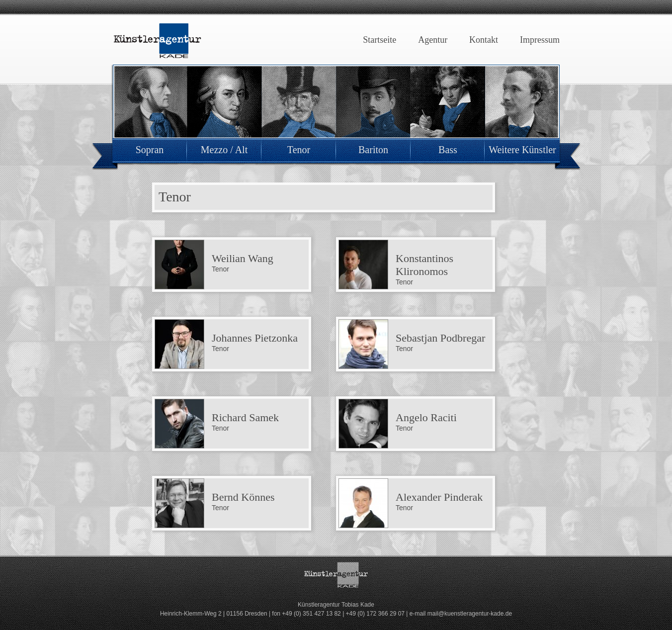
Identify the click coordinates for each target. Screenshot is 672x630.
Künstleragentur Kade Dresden (157, 41)
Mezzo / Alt (224, 150)
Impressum (540, 40)
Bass (448, 150)
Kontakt (484, 40)
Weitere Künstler (522, 150)
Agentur (433, 40)
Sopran (150, 150)
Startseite (379, 40)
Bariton (373, 150)
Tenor (299, 150)
